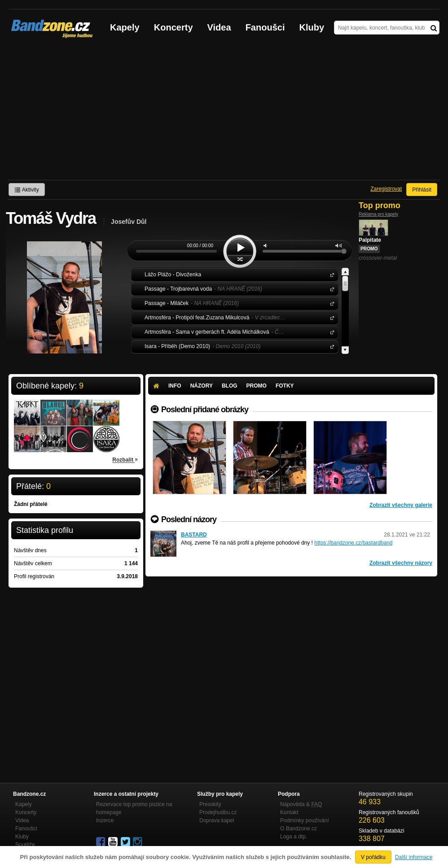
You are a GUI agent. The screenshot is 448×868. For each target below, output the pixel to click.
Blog (230, 386)
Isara (330, 346)
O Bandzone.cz (299, 829)
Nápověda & (301, 804)
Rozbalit (125, 459)
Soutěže (25, 845)
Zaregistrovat (386, 189)
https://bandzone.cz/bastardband (353, 543)
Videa (219, 27)
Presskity (210, 804)
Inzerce (105, 820)
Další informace (414, 857)
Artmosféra (330, 317)
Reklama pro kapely (378, 214)
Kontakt (289, 812)
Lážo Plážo (330, 274)
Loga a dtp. (294, 837)
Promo (257, 386)
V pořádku (373, 857)
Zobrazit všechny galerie (401, 505)
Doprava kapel (217, 820)
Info (175, 386)
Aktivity (27, 190)
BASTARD (194, 535)
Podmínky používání (305, 820)
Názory (202, 386)
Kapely (125, 27)
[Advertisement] (224, 113)
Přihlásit (422, 190)
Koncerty (173, 27)
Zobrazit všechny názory (401, 563)
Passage (330, 289)
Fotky (285, 386)
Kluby (312, 27)
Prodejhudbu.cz (218, 812)
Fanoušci (265, 27)
